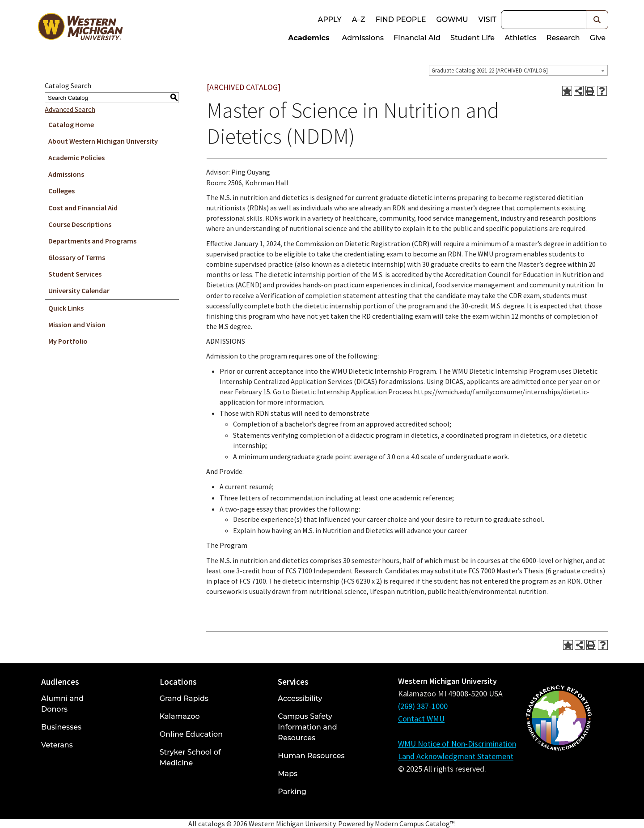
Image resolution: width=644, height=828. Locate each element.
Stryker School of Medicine (190, 758)
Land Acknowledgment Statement (456, 756)
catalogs (212, 824)
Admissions (363, 38)
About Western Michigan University (103, 141)
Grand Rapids (184, 698)
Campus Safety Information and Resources (307, 727)
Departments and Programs (92, 241)
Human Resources (311, 756)
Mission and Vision (77, 324)
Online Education (191, 734)
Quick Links (66, 308)
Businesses (61, 727)
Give (598, 38)
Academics (309, 38)
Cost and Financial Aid (83, 208)
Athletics (521, 38)
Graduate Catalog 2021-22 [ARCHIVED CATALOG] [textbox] (490, 70)
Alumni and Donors (62, 704)
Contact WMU (421, 719)
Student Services (75, 274)
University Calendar (79, 290)
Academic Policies (76, 158)
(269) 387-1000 (423, 706)
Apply (329, 19)
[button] (597, 20)
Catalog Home (71, 124)
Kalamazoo (180, 716)
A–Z (359, 19)
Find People (401, 19)
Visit (487, 19)
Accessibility (300, 698)
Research (563, 38)
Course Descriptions (80, 224)
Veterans (57, 745)
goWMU (452, 19)
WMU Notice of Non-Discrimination (457, 744)
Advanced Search (70, 109)
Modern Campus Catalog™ (415, 824)
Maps (288, 774)
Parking (292, 792)
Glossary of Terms (77, 257)
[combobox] (518, 70)
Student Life (472, 38)
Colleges (61, 191)
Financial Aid (417, 38)
